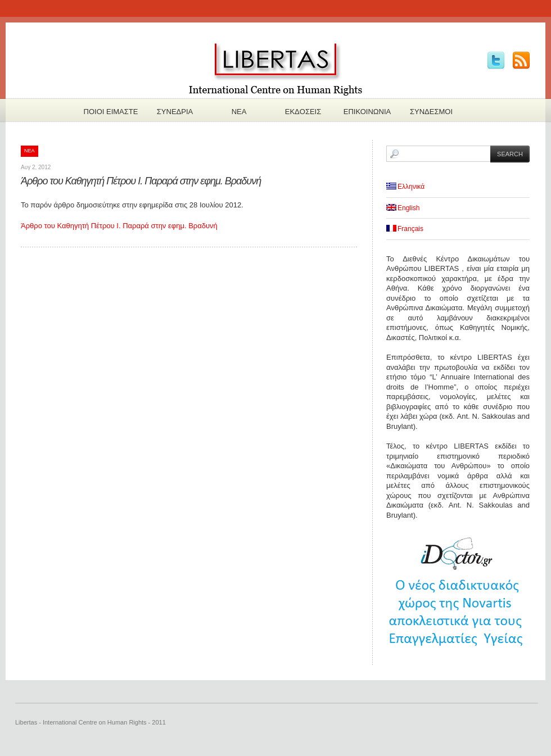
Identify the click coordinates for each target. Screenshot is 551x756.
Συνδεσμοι (431, 112)
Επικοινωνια (367, 112)
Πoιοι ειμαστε (111, 112)
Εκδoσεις (303, 112)
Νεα (239, 112)
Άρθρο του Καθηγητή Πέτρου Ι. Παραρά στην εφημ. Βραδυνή (141, 181)
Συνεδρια (175, 112)
